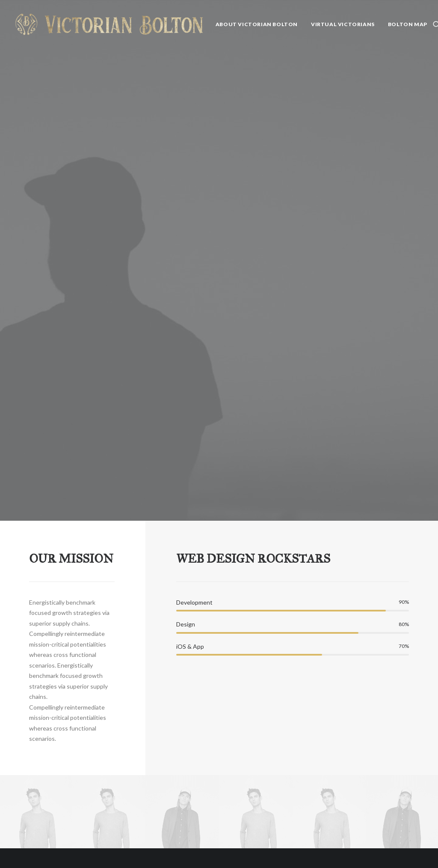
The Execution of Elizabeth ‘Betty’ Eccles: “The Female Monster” (251, 830)
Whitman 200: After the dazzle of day (116, 767)
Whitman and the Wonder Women (115, 736)
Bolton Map (408, 24)
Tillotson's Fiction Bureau (320, 818)
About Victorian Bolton (257, 24)
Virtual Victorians (343, 24)
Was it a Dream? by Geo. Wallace (252, 736)
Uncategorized (330, 721)
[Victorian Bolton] (109, 24)
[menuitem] (257, 24)
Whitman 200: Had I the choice (116, 829)
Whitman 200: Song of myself (116, 798)
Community (326, 743)
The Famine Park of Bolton (250, 774)
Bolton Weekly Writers (315, 849)
